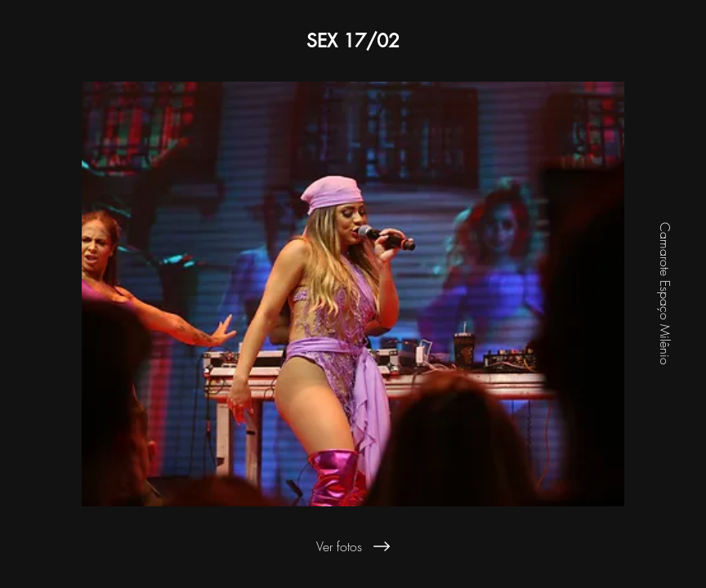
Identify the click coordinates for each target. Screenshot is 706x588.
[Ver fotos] (353, 546)
